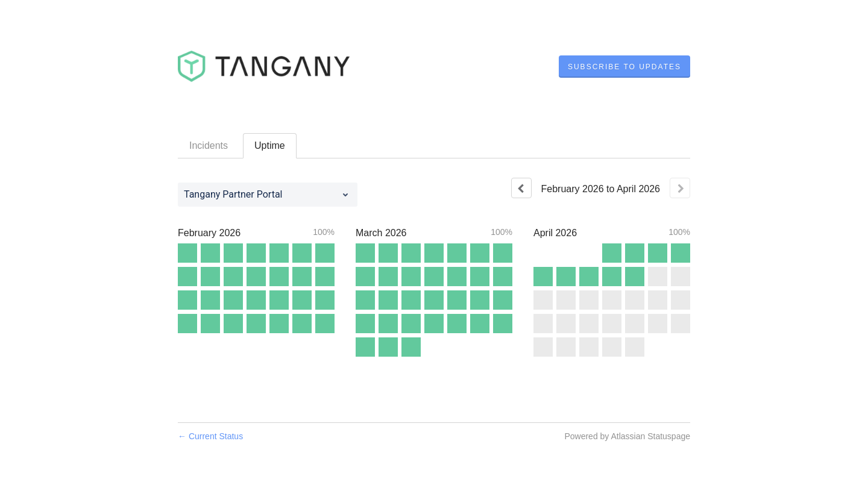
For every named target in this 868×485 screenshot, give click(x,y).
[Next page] (680, 188)
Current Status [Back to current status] (210, 436)
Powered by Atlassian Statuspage (627, 436)
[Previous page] (521, 188)
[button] (624, 67)
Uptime (270, 145)
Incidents (209, 145)
